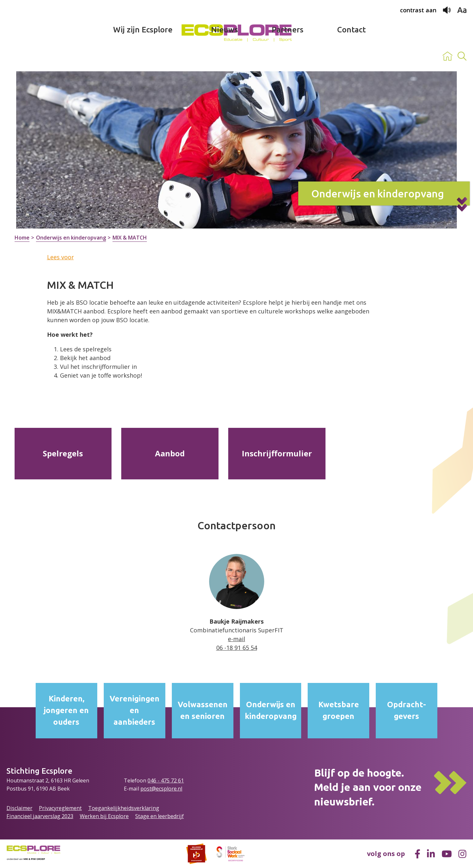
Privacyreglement (60, 808)
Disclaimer (19, 808)
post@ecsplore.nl (161, 789)
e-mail (237, 639)
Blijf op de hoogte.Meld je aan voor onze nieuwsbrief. (368, 787)
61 (181, 780)
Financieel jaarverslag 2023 (40, 816)
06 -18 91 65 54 (237, 648)
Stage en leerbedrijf (160, 816)
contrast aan (418, 10)
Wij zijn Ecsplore (143, 56)
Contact (351, 56)
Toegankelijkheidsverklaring (124, 808)
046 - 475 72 (163, 780)
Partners (288, 56)
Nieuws (225, 56)
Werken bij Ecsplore (104, 816)
